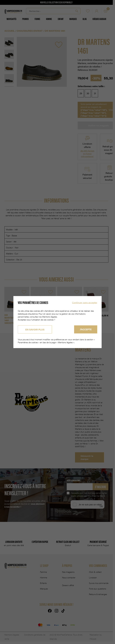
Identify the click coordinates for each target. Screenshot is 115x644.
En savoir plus (35, 329)
